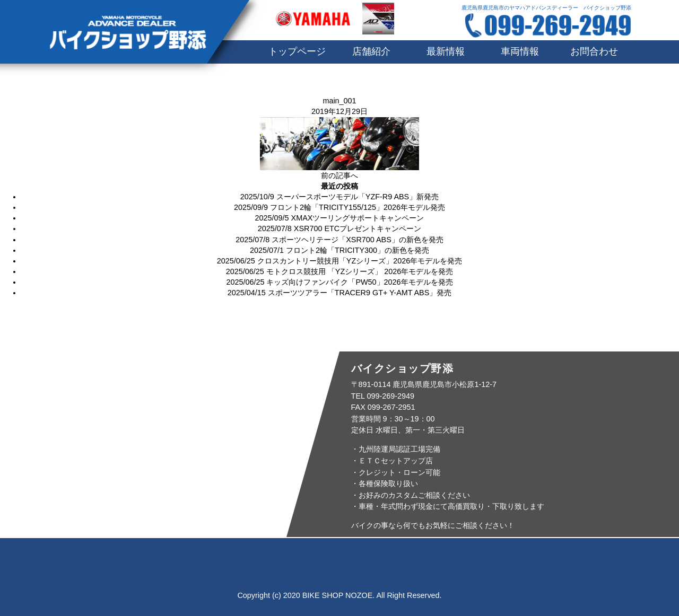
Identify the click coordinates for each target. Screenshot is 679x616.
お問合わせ (594, 51)
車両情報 (520, 51)
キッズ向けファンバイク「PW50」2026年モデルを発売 (359, 282)
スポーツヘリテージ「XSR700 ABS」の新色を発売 (358, 240)
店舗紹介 (371, 51)
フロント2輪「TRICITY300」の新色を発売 (358, 250)
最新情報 (446, 51)
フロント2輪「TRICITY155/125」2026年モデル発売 (358, 207)
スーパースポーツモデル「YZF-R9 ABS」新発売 (358, 197)
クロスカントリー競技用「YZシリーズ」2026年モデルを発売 (360, 261)
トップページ (297, 51)
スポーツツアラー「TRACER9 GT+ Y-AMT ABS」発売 (360, 293)
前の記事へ (339, 175)
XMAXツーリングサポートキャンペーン (358, 218)
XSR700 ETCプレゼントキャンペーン (358, 228)
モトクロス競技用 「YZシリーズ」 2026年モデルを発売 (360, 271)
